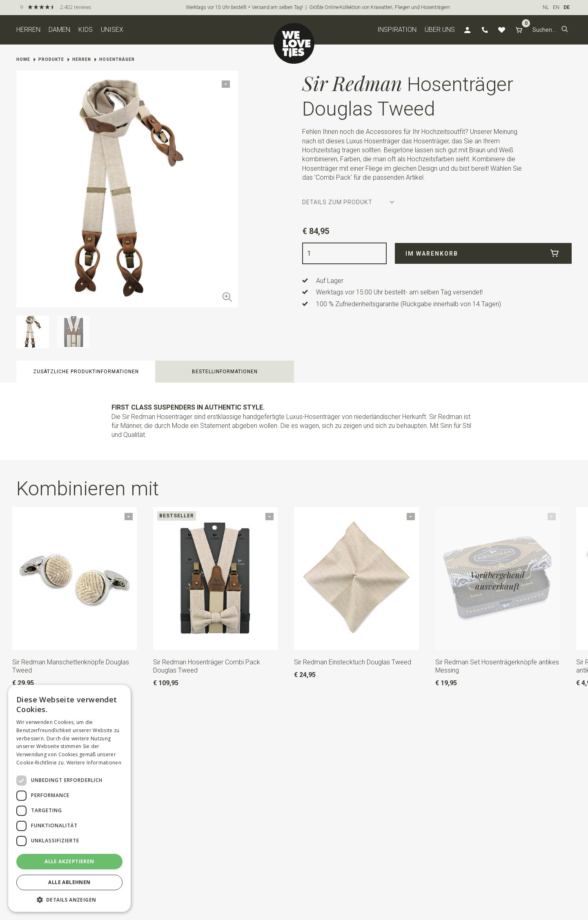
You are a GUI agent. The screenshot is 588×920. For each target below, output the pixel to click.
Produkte (51, 59)
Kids (86, 30)
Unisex (112, 30)
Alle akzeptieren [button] (69, 861)
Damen (59, 30)
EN (556, 7)
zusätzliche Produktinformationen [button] (86, 372)
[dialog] (69, 798)
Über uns (440, 30)
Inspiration (397, 30)
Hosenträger (117, 59)
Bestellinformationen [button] (225, 372)
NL (546, 7)
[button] (565, 30)
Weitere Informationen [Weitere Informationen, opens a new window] (94, 763)
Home (23, 59)
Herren (28, 30)
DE (567, 7)
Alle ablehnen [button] (69, 882)
